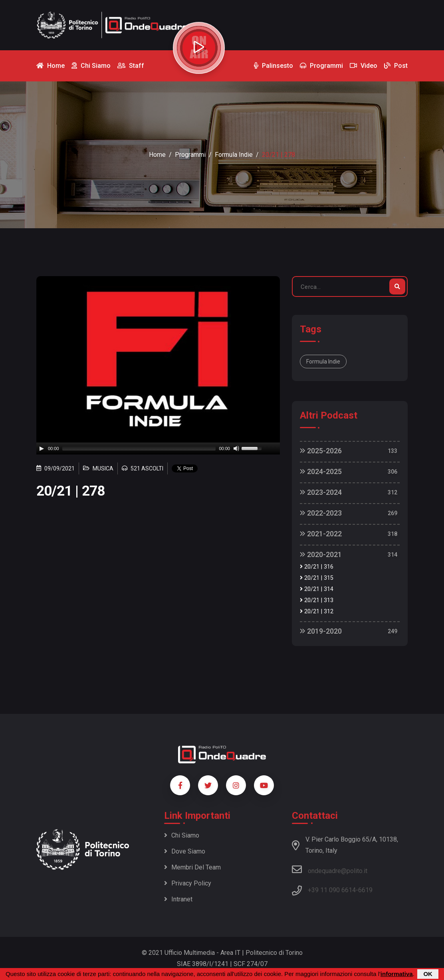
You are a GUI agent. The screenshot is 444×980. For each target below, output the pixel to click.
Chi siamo (182, 835)
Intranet (178, 899)
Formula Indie (234, 155)
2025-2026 (321, 451)
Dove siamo (185, 851)
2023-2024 (321, 492)
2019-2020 (321, 631)
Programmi (190, 155)
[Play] (42, 449)
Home (157, 155)
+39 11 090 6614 (332, 890)
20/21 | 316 (317, 567)
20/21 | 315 (317, 578)
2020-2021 (321, 554)
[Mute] (236, 449)
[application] (158, 449)
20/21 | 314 (317, 589)
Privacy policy (188, 883)
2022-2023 (321, 513)
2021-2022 (321, 534)
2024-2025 (321, 471)
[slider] (139, 449)
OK (428, 974)
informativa (397, 974)
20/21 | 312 (317, 612)
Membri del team (192, 867)
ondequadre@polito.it (330, 869)
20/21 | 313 (317, 600)
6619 (365, 890)
